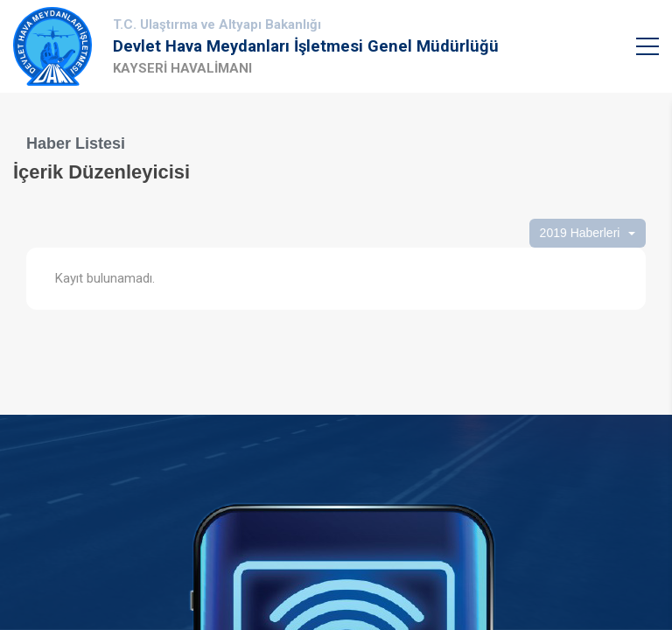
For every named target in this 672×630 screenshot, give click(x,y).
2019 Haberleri (580, 233)
